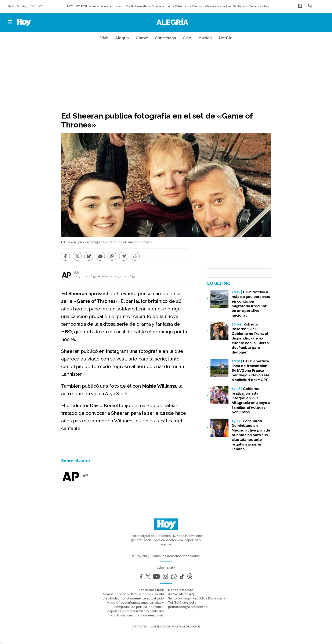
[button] (10, 22)
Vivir (104, 38)
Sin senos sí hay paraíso (264, 6)
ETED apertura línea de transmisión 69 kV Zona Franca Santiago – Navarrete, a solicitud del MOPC (251, 370)
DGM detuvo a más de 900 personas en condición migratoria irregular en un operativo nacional (251, 304)
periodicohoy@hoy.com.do (188, 607)
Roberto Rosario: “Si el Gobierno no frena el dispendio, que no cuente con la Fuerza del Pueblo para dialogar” (250, 338)
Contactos (140, 627)
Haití (168, 6)
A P (77, 272)
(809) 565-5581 (185, 603)
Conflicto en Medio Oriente (144, 6)
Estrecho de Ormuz (188, 6)
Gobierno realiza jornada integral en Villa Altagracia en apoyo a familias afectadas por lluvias (251, 400)
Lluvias (117, 6)
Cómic (142, 38)
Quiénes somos (160, 627)
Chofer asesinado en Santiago (225, 6)
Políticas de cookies (186, 627)
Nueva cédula (99, 6)
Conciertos (165, 38)
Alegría (172, 22)
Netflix (225, 38)
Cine (187, 38)
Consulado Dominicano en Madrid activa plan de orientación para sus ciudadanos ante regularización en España (251, 435)
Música (205, 38)
